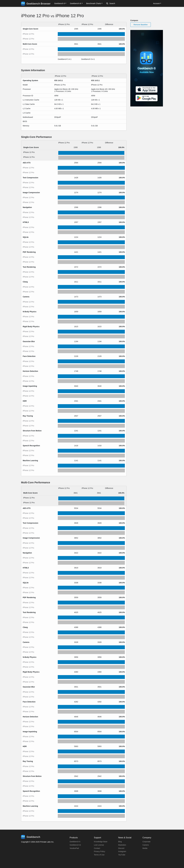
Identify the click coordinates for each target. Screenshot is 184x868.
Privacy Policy (99, 851)
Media (145, 848)
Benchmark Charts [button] (94, 3)
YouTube (122, 855)
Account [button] (156, 3)
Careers (146, 845)
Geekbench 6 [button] (59, 3)
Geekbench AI (75, 845)
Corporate (146, 842)
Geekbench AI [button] (76, 3)
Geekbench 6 (75, 842)
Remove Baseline (141, 25)
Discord (121, 848)
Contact (97, 848)
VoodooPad (74, 848)
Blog (120, 842)
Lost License (99, 845)
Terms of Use (99, 855)
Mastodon (122, 845)
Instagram (122, 851)
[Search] (120, 4)
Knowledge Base (101, 842)
